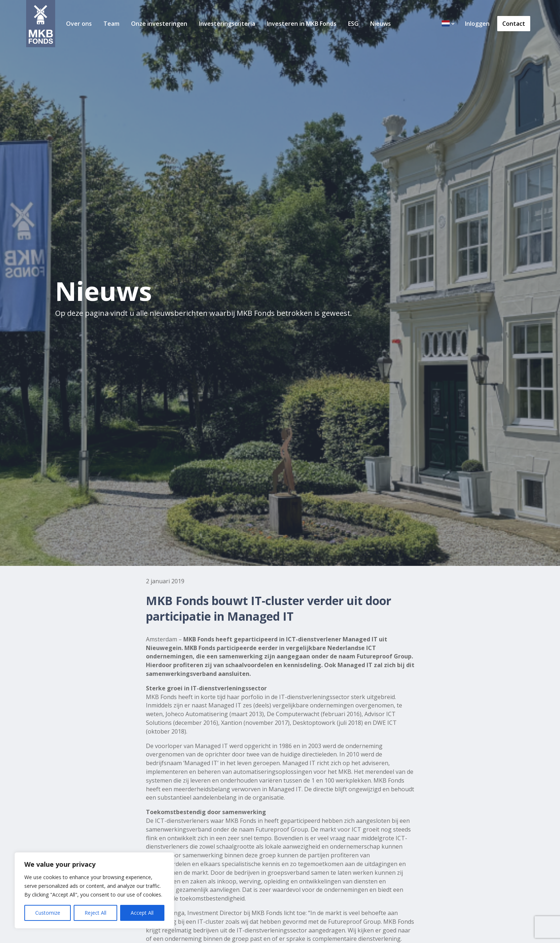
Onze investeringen (159, 24)
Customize (48, 913)
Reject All (95, 913)
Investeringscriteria (227, 24)
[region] (94, 890)
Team (111, 24)
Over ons (79, 24)
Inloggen (477, 24)
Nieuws (381, 24)
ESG (353, 24)
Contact (514, 24)
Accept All (142, 913)
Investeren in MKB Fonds (302, 24)
